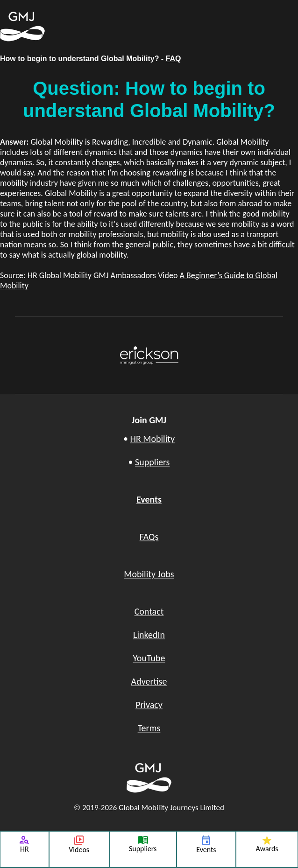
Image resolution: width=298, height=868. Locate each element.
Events (149, 499)
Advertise (149, 681)
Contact (149, 611)
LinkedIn (149, 635)
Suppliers (152, 462)
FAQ (174, 59)
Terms (149, 728)
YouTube (149, 658)
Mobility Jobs (149, 574)
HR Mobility (152, 439)
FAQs (149, 537)
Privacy (149, 705)
